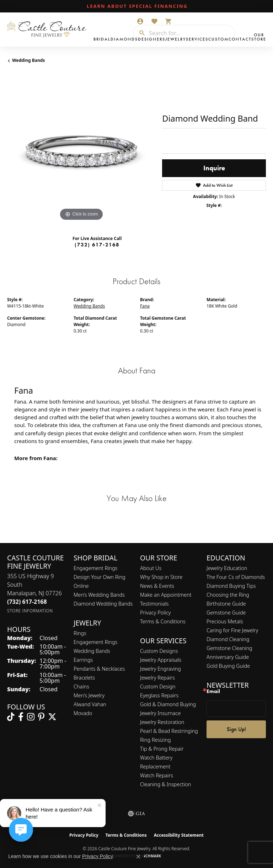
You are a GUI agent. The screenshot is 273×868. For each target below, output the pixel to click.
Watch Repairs (157, 775)
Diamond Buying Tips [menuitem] (231, 586)
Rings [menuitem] (80, 633)
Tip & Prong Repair (162, 749)
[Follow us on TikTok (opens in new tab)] (11, 717)
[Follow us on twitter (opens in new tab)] (52, 717)
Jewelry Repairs (157, 678)
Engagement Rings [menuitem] (95, 642)
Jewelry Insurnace (160, 713)
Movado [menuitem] (83, 713)
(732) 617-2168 (97, 245)
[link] (136, 6)
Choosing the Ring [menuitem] (228, 595)
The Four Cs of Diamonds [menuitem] (236, 577)
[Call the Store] (27, 602)
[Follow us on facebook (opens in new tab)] (21, 717)
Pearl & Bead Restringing (169, 731)
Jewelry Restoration (162, 722)
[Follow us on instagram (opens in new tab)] (31, 717)
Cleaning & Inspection (165, 784)
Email (213, 691)
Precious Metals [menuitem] (225, 621)
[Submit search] (139, 33)
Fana (145, 306)
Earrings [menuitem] (83, 660)
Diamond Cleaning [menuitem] (228, 639)
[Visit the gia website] (136, 814)
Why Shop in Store (161, 577)
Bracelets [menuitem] (84, 678)
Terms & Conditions (163, 621)
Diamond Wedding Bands (103, 604)
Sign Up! (236, 729)
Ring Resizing (156, 740)
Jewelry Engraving (160, 669)
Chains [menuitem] (81, 686)
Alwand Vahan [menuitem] (90, 704)
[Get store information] (30, 611)
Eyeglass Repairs (159, 695)
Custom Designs (159, 651)
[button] (140, 21)
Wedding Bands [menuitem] (92, 651)
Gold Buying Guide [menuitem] (228, 666)
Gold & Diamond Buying (168, 704)
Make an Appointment (166, 595)
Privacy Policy (156, 613)
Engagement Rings (95, 568)
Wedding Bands (28, 60)
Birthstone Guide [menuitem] (226, 604)
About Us (151, 568)
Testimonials (154, 604)
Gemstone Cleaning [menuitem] (229, 648)
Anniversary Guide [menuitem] (228, 657)
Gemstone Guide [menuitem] (226, 613)
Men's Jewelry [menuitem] (89, 695)
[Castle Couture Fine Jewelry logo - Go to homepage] (49, 30)
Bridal (102, 39)
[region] (81, 149)
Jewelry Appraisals (161, 660)
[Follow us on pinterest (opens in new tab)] (41, 717)
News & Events (157, 586)
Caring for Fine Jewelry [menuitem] (232, 630)
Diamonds (124, 39)
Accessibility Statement (179, 835)
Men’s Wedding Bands (99, 595)
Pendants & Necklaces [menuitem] (99, 669)
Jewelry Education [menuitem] (227, 568)
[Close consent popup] (138, 857)
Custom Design (158, 686)
